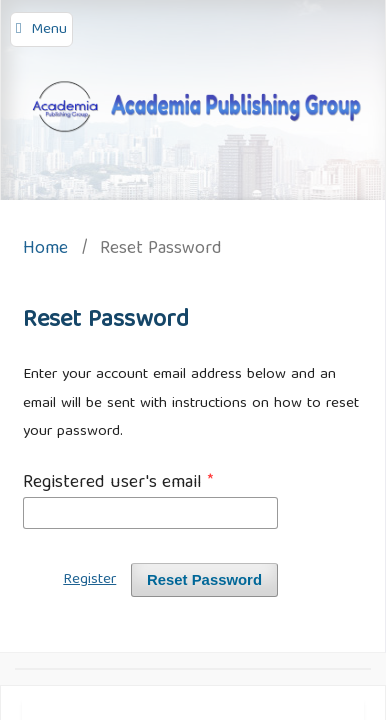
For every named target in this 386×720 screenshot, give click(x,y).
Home (45, 250)
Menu (49, 30)
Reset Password (204, 580)
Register (89, 580)
